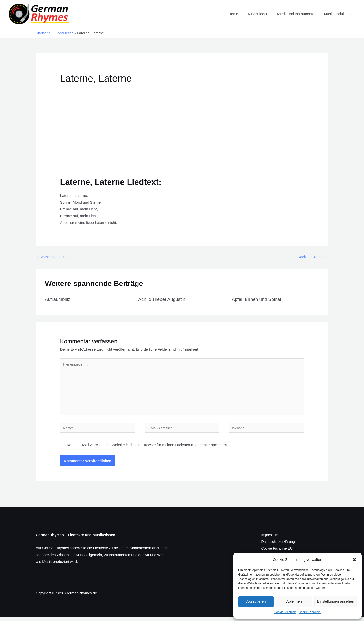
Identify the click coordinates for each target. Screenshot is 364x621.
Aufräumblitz (58, 299)
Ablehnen (294, 601)
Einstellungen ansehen (335, 601)
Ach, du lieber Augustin (163, 299)
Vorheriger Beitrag (53, 257)
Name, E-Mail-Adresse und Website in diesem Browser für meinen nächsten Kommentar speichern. (147, 449)
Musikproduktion (339, 14)
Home (242, 14)
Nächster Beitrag (312, 257)
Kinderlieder (264, 14)
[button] (354, 560)
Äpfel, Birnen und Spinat (258, 299)
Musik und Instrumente (299, 14)
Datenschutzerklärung (279, 546)
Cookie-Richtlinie (285, 612)
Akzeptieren (256, 601)
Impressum (270, 539)
